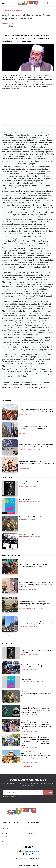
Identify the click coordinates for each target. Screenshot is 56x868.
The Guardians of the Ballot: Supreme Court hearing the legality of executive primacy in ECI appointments (35, 710)
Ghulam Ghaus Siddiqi (26, 608)
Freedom (21, 415)
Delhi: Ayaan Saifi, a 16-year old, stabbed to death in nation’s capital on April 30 (35, 566)
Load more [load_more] (27, 766)
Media (20, 468)
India (4, 495)
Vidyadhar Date (24, 486)
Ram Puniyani (23, 519)
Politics (24, 662)
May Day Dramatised (26, 534)
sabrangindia (24, 569)
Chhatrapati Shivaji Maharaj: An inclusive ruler (36, 517)
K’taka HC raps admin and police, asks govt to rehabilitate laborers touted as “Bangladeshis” (36, 411)
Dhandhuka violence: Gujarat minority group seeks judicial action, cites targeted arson (36, 623)
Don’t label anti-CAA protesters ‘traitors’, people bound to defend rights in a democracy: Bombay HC (34, 428)
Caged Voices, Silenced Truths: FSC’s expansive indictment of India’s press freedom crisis (36, 463)
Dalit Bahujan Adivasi (26, 450)
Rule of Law (22, 433)
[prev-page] (4, 635)
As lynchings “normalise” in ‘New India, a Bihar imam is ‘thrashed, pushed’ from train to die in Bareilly (36, 585)
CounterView (23, 626)
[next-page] (8, 635)
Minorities (18, 10)
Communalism (8, 10)
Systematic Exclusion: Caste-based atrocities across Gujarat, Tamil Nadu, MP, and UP (36, 446)
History (5, 513)
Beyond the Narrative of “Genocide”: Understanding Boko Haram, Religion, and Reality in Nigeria (35, 604)
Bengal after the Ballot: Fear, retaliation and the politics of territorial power (35, 666)
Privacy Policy (21, 796)
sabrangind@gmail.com (30, 851)
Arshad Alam (7, 24)
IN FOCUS (7, 477)
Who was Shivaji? (25, 499)
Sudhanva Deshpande (25, 502)
